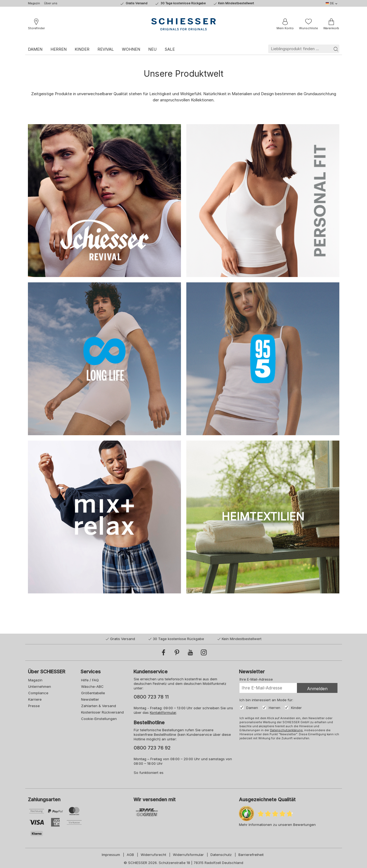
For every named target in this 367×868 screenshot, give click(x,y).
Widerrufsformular (188, 855)
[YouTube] (190, 652)
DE (330, 3)
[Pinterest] (177, 652)
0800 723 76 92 (152, 748)
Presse (34, 706)
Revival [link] (106, 49)
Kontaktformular (163, 712)
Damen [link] (35, 49)
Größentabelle (92, 693)
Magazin (34, 3)
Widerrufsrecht (153, 855)
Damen (252, 708)
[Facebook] (163, 652)
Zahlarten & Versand (98, 706)
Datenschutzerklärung (286, 730)
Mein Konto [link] (285, 28)
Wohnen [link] (131, 49)
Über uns (51, 3)
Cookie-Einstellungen (98, 719)
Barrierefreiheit (251, 855)
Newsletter (90, 699)
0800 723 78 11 (151, 697)
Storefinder (36, 28)
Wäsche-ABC (92, 686)
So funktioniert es (148, 773)
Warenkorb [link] (331, 28)
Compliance (38, 693)
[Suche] (336, 49)
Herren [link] (59, 49)
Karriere (35, 699)
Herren (274, 708)
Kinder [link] (82, 49)
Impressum (111, 855)
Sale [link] (170, 49)
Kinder (296, 708)
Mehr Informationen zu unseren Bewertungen (277, 825)
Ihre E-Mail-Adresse (256, 679)
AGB (130, 855)
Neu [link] (152, 49)
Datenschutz (221, 855)
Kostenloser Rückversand (102, 712)
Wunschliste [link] (308, 28)
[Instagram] (204, 652)
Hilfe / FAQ (89, 680)
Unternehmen (39, 686)
